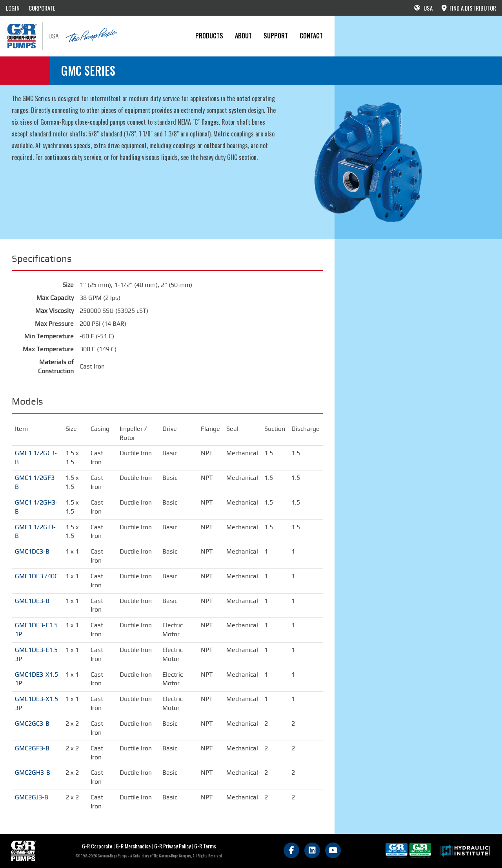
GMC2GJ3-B (32, 797)
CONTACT (311, 36)
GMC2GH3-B (33, 773)
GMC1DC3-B (32, 551)
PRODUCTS (209, 36)
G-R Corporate (97, 846)
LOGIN (13, 8)
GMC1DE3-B (32, 601)
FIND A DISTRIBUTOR (469, 8)
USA (423, 8)
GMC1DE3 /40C (36, 576)
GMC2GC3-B (32, 724)
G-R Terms (205, 846)
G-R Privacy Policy (172, 846)
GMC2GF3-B (32, 748)
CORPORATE (42, 8)
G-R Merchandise (133, 846)
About (243, 36)
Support (276, 36)
